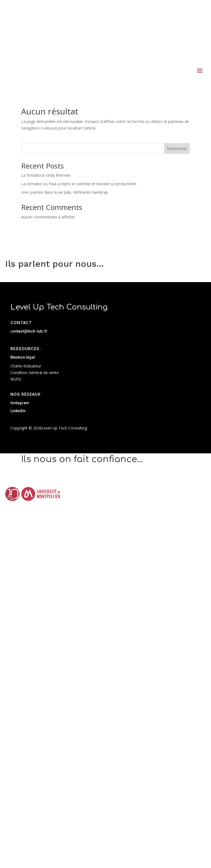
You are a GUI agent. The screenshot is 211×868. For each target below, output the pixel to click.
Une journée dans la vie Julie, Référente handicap (65, 192)
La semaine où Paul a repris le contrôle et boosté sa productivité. (79, 184)
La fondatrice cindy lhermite (46, 175)
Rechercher (177, 149)
